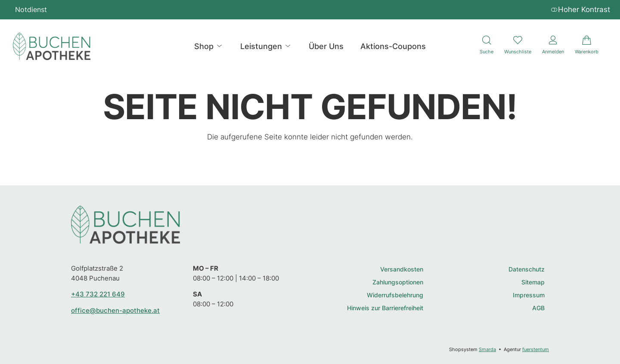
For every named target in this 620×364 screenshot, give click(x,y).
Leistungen (266, 46)
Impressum (529, 295)
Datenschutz (527, 270)
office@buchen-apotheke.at (115, 310)
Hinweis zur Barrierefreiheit (385, 308)
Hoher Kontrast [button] (580, 9)
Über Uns (326, 46)
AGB (538, 308)
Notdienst (31, 9)
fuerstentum (536, 349)
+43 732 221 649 (98, 294)
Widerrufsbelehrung (395, 295)
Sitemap (533, 282)
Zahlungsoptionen (398, 282)
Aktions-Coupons (393, 46)
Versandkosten (402, 270)
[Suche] (487, 46)
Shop (209, 46)
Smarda (487, 349)
